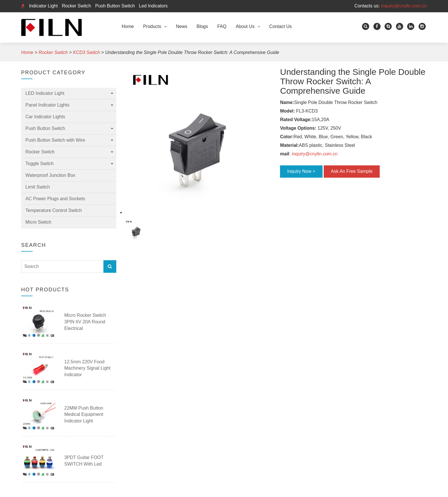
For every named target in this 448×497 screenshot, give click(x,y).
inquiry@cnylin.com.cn (404, 6)
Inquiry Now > (301, 171)
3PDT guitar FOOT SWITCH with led (84, 461)
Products (152, 26)
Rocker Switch (76, 6)
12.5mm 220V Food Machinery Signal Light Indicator (87, 368)
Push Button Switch (115, 6)
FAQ (222, 26)
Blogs (202, 26)
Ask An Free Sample (352, 171)
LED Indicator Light (45, 93)
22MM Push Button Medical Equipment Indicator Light (84, 415)
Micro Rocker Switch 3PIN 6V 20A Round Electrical (85, 322)
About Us (245, 26)
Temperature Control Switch (54, 210)
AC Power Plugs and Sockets (55, 199)
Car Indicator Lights (45, 117)
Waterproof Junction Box (50, 175)
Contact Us (280, 26)
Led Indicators (153, 6)
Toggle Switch (40, 164)
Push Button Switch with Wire (55, 140)
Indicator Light (43, 6)
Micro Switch (38, 222)
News (182, 26)
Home (128, 26)
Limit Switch (38, 187)
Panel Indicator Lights (47, 105)
